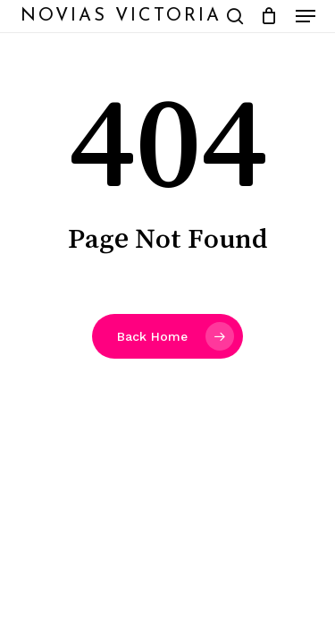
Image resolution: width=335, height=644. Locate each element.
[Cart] (269, 16)
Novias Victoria (121, 16)
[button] (306, 16)
